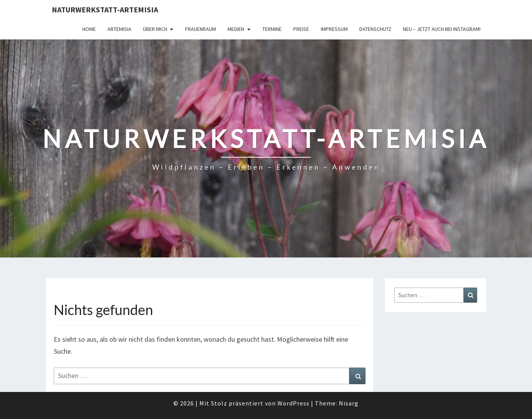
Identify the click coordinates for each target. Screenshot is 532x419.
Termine (272, 29)
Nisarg (349, 403)
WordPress (293, 403)
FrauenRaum (201, 29)
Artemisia (119, 29)
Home (89, 29)
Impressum (334, 29)
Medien (236, 29)
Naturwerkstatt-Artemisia (105, 9)
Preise (301, 29)
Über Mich (155, 29)
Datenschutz (375, 29)
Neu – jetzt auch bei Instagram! (442, 29)
